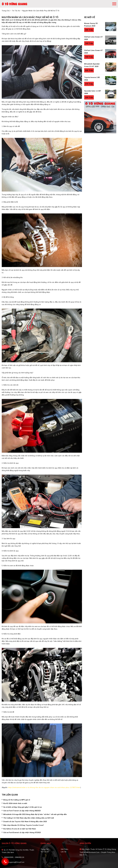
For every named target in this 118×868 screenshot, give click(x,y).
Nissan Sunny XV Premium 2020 (91, 25)
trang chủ (6, 11)
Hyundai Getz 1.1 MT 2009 (93, 92)
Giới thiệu (64, 849)
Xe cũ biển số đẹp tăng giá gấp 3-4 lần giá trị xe (23, 807)
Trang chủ (45, 849)
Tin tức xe (45, 852)
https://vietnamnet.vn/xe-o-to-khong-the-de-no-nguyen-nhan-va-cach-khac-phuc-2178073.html (44, 787)
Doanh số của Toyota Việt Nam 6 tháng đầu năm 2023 (25, 821)
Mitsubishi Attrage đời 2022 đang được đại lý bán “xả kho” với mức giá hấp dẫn (35, 814)
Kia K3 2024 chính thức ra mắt (15, 803)
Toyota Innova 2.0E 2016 (92, 79)
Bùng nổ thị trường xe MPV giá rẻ (17, 800)
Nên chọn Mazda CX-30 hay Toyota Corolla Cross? (24, 825)
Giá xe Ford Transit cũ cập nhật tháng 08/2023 (22, 811)
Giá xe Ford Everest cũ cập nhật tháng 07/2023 (22, 832)
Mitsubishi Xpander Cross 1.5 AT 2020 (92, 65)
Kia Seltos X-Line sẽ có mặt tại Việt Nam (20, 829)
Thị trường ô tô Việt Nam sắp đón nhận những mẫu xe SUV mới (29, 818)
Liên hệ (64, 852)
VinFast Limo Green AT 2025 (93, 38)
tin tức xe (16, 11)
